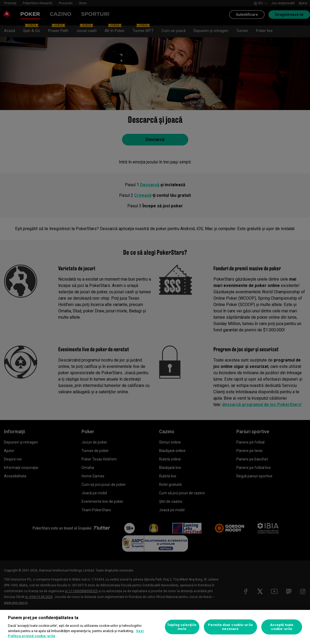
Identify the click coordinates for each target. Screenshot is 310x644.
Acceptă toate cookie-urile (282, 627)
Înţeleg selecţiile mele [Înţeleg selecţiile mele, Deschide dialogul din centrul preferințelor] (182, 627)
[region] (155, 627)
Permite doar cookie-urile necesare (230, 627)
